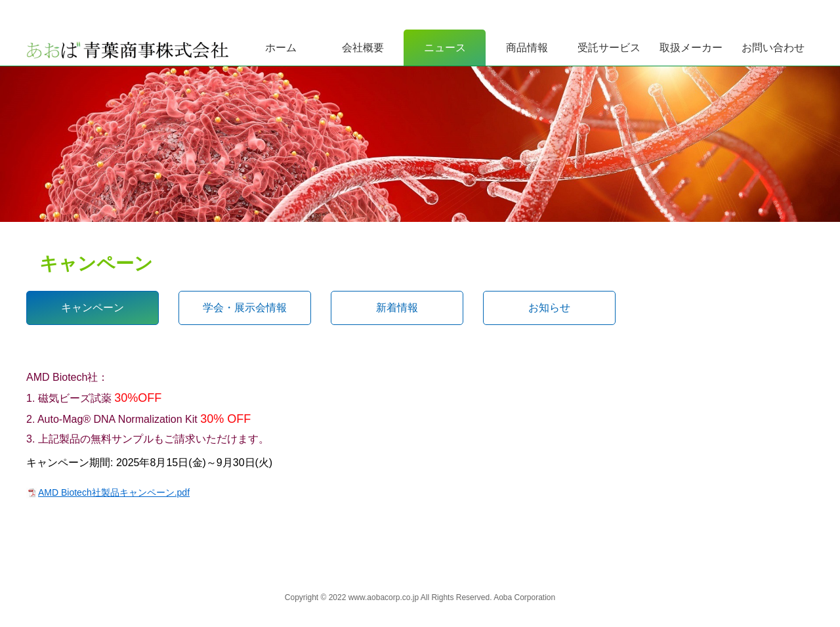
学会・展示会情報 (245, 308)
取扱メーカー (691, 48)
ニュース (445, 48)
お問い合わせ (773, 48)
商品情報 (527, 48)
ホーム (281, 48)
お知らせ (549, 308)
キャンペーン (93, 308)
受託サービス (609, 48)
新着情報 (397, 308)
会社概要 (363, 48)
